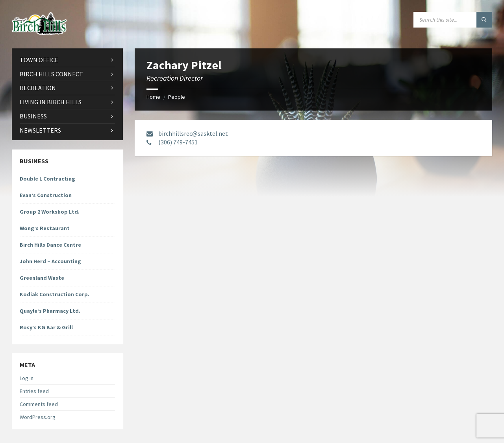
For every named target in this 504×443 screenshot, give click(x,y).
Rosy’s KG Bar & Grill (46, 327)
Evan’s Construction (46, 195)
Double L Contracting (47, 179)
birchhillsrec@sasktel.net (193, 133)
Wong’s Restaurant (45, 228)
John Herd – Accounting (50, 261)
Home (153, 97)
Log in (27, 378)
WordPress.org (38, 417)
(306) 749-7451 (178, 142)
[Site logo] (39, 33)
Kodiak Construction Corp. (55, 294)
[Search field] (453, 20)
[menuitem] (67, 60)
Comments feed (39, 404)
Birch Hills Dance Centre (50, 245)
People (177, 97)
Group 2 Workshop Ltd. (50, 212)
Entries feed (34, 391)
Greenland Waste (42, 278)
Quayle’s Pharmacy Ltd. (50, 311)
